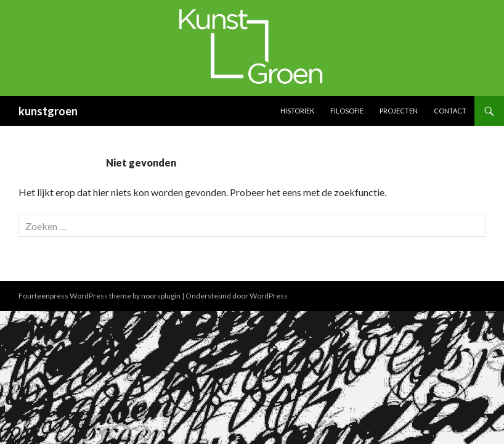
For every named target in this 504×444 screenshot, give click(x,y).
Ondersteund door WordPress (237, 296)
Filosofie (347, 111)
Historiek (297, 111)
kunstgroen (48, 111)
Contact (450, 111)
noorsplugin (161, 296)
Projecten (399, 111)
